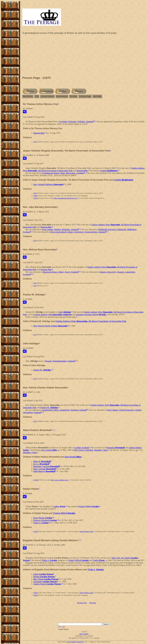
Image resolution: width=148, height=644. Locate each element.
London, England (82, 448)
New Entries (28, 96)
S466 (36, 196)
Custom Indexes (47, 96)
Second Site (80, 642)
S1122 (36, 198)
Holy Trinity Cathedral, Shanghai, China (91, 450)
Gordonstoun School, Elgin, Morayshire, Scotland (63, 173)
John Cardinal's (72, 642)
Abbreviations (62, 96)
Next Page (97, 96)
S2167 (36, 531)
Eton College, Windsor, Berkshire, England (60, 229)
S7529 (36, 480)
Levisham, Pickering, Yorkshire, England (76, 122)
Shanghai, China (30, 452)
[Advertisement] (84, 56)
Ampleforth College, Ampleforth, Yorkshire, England (64, 410)
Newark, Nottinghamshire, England (60, 361)
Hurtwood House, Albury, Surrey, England (60, 272)
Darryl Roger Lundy (87, 531)
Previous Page (85, 96)
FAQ (37, 96)
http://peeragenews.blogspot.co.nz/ (66, 198)
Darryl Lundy (84, 634)
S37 (35, 142)
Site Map (73, 96)
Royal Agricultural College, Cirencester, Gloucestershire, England (78, 232)
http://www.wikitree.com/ (60, 480)
